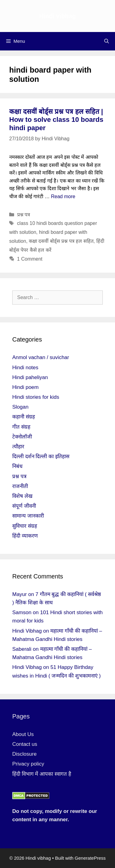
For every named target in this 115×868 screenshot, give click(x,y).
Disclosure (24, 754)
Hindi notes (25, 368)
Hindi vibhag (58, 16)
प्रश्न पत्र (24, 215)
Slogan (20, 407)
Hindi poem (25, 387)
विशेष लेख (22, 496)
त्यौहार (18, 447)
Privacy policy (28, 764)
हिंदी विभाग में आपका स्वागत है (42, 774)
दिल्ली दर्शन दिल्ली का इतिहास (41, 456)
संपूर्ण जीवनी (24, 506)
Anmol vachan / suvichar (41, 357)
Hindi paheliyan (30, 377)
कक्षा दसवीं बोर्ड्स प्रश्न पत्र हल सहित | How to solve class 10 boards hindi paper (56, 120)
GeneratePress (90, 858)
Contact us (25, 744)
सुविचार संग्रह (25, 526)
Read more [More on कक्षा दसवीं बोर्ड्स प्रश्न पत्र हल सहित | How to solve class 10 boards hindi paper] (63, 196)
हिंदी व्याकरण (25, 536)
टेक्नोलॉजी (22, 437)
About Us (23, 734)
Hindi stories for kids (36, 397)
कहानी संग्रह (24, 417)
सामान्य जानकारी (28, 516)
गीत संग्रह (21, 427)
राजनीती (20, 486)
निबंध (17, 466)
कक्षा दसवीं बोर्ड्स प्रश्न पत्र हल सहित (61, 241)
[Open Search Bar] (107, 41)
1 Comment (30, 259)
